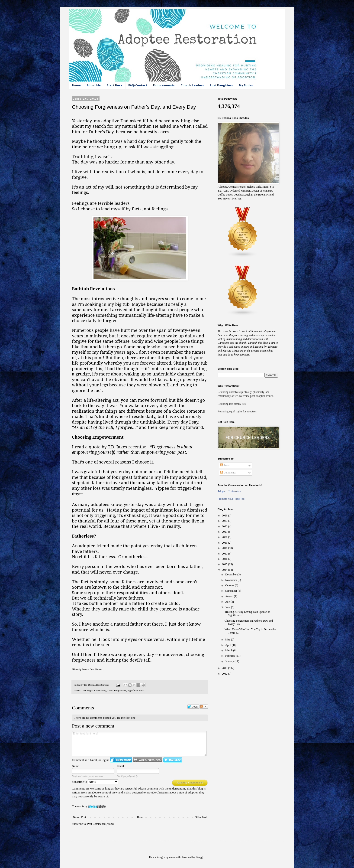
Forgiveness (120, 690)
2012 (225, 674)
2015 (225, 564)
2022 (225, 526)
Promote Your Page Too (231, 499)
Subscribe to (95, 782)
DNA (110, 690)
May (228, 640)
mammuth (175, 857)
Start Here (114, 85)
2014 (225, 570)
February (231, 656)
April (228, 645)
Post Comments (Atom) (100, 824)
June (228, 607)
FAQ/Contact (138, 85)
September (232, 591)
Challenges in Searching (94, 690)
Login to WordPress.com (148, 760)
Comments (228, 473)
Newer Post (80, 817)
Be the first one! (127, 718)
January (230, 661)
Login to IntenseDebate (121, 760)
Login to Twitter (173, 760)
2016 (225, 559)
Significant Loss (135, 690)
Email (120, 766)
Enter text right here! (139, 744)
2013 (225, 668)
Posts (225, 465)
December (231, 574)
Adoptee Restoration (229, 491)
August (230, 596)
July (228, 602)
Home (76, 85)
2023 (225, 521)
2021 (225, 532)
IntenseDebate (97, 806)
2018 (225, 548)
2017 (225, 554)
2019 (225, 543)
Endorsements (164, 85)
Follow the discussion (204, 707)
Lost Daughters (221, 85)
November (232, 580)
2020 (225, 537)
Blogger (200, 857)
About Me (94, 85)
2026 (225, 516)
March (229, 650)
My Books (246, 85)
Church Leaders (192, 85)
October (230, 585)
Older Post (201, 817)
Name (76, 766)
